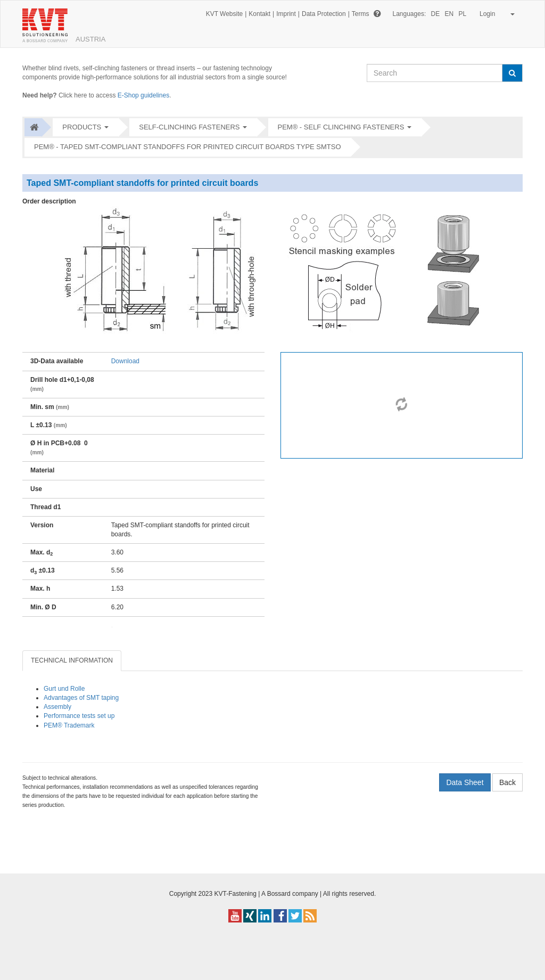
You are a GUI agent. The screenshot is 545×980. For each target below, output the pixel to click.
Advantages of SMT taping (81, 698)
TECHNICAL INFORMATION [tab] (72, 660)
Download (125, 361)
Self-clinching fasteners (189, 127)
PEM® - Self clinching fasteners (341, 127)
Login (495, 14)
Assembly (57, 707)
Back (507, 782)
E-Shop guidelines (143, 95)
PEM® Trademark (69, 725)
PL (463, 14)
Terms (361, 14)
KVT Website (225, 14)
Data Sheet (465, 782)
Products (82, 127)
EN (449, 14)
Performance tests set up (79, 716)
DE (436, 14)
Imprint (286, 14)
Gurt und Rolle (64, 689)
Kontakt (259, 14)
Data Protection (324, 14)
